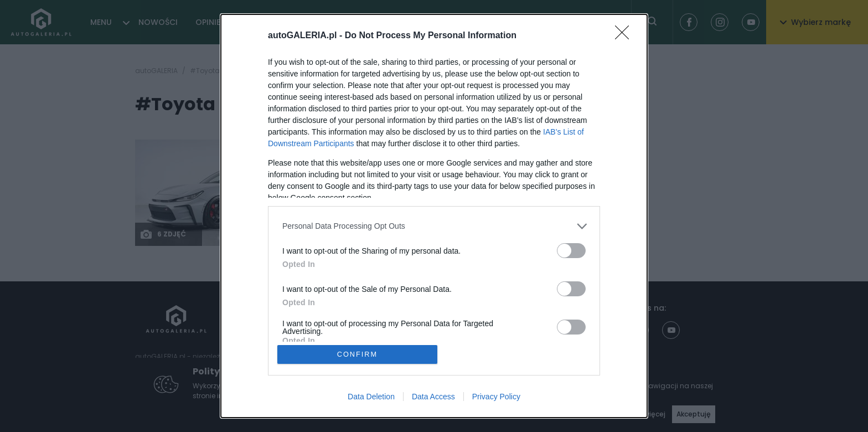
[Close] (626, 35)
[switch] (571, 250)
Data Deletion (371, 397)
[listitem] (434, 226)
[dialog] (434, 216)
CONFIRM (358, 354)
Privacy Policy (496, 397)
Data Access (433, 397)
